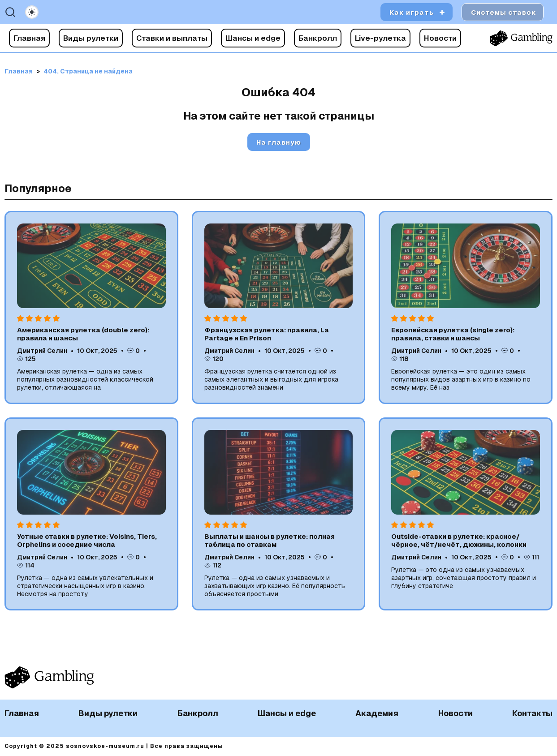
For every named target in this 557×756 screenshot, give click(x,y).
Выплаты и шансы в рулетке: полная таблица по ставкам (270, 540)
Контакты (532, 713)
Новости (440, 38)
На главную (279, 142)
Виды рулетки (91, 38)
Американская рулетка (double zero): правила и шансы (83, 334)
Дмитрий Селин (42, 351)
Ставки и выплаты (172, 38)
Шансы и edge (253, 38)
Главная (29, 38)
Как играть (412, 12)
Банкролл (318, 38)
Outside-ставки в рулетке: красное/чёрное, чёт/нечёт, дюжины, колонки (459, 540)
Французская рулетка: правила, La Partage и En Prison (267, 334)
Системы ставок (504, 12)
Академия (377, 713)
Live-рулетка (380, 38)
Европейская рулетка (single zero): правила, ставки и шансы (453, 334)
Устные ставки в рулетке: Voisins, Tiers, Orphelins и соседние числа (87, 540)
